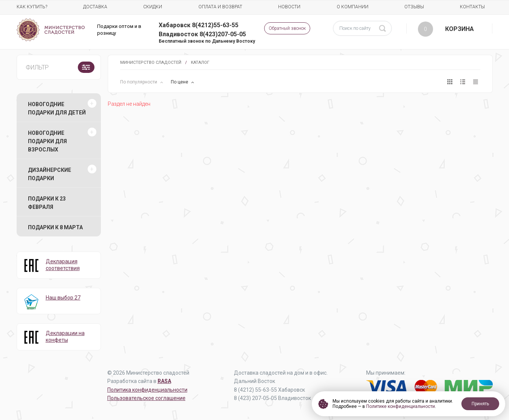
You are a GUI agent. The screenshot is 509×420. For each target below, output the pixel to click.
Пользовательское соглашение (146, 398)
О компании (353, 7)
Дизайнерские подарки (50, 174)
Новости (289, 7)
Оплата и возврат (220, 7)
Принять (480, 404)
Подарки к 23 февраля (47, 203)
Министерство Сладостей (151, 63)
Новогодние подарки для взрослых (47, 141)
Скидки (153, 7)
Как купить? (32, 7)
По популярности (139, 82)
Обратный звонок (287, 28)
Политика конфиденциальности (147, 390)
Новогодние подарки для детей (57, 108)
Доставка (95, 7)
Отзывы (414, 7)
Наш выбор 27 (63, 298)
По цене (180, 82)
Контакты (472, 7)
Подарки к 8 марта (55, 227)
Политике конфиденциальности (401, 406)
